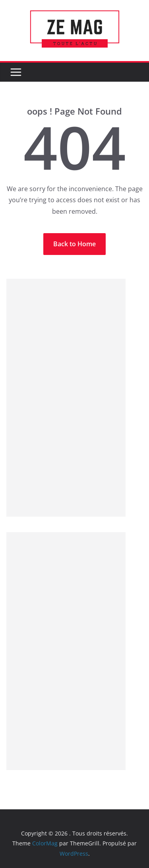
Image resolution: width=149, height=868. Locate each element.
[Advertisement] (66, 398)
